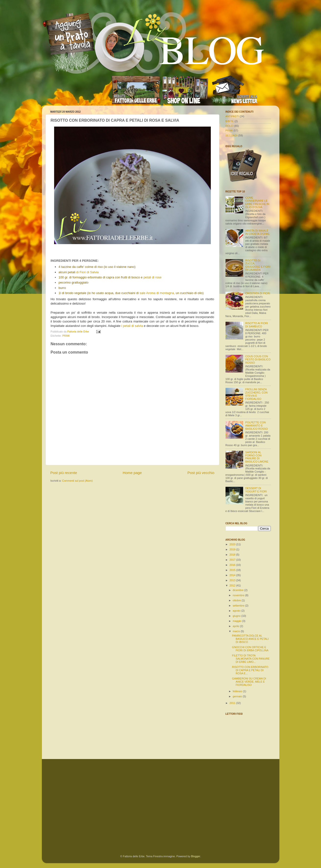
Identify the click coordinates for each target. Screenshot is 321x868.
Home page (132, 473)
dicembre (238, 590)
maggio (237, 621)
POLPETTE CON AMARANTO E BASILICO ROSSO (257, 426)
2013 (233, 580)
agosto (237, 611)
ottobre (237, 600)
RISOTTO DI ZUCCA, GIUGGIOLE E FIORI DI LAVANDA (258, 265)
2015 (233, 570)
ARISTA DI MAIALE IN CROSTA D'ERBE (258, 232)
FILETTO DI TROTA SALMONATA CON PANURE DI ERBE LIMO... (251, 659)
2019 (233, 549)
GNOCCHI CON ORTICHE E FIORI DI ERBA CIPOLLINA (250, 649)
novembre (239, 595)
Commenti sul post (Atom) (77, 481)
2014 (233, 575)
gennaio (238, 696)
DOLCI (230, 126)
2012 (233, 585)
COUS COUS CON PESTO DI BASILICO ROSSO (258, 359)
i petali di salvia (132, 326)
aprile (236, 626)
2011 (233, 703)
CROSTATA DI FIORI (258, 293)
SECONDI (232, 135)
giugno (237, 616)
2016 (233, 565)
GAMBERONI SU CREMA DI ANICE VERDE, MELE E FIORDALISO (249, 682)
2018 (233, 555)
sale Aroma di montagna (157, 293)
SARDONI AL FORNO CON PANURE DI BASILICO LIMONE (257, 457)
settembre (239, 606)
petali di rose (153, 277)
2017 (233, 560)
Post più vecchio (201, 473)
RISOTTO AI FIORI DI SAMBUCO (257, 325)
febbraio (238, 691)
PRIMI (66, 336)
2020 (233, 544)
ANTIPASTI (232, 116)
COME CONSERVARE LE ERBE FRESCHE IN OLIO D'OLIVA (257, 202)
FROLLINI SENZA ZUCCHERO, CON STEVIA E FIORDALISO (256, 394)
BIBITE (230, 121)
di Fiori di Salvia (87, 272)
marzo (237, 631)
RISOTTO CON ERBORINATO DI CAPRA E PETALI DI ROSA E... (250, 670)
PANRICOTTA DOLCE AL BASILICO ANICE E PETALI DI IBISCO (250, 639)
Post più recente (64, 473)
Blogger (196, 856)
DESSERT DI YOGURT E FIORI (256, 490)
